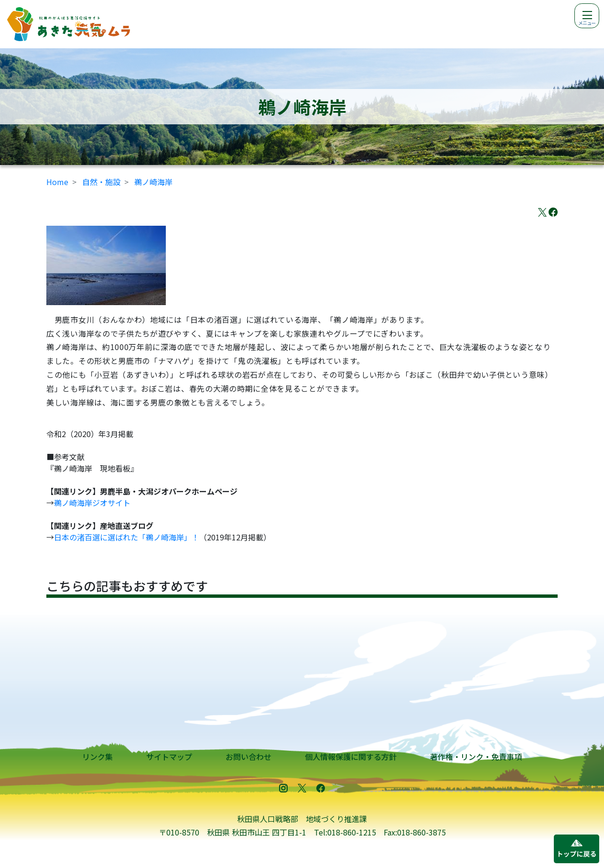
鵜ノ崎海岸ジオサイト (92, 503)
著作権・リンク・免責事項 (476, 757)
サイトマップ (169, 757)
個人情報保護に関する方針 (351, 757)
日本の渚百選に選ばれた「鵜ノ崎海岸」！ (127, 537)
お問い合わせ (248, 757)
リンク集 (97, 757)
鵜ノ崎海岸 (153, 182)
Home (57, 182)
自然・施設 (101, 182)
